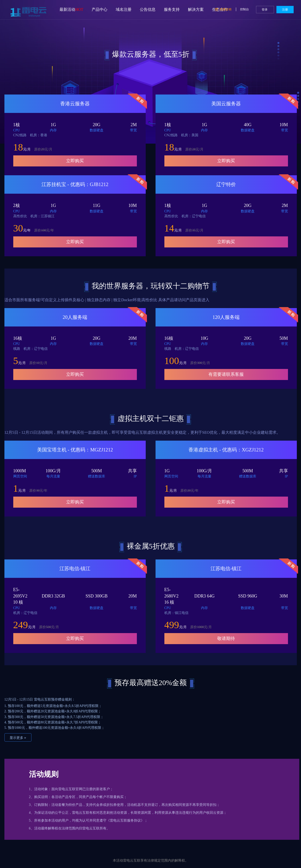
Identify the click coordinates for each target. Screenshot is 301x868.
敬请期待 (226, 638)
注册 (285, 10)
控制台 (245, 9)
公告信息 (148, 9)
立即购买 (75, 161)
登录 (265, 10)
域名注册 (124, 9)
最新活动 (71, 9)
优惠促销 (224, 9)
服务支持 (172, 9)
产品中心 (100, 9)
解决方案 (196, 9)
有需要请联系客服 (226, 374)
